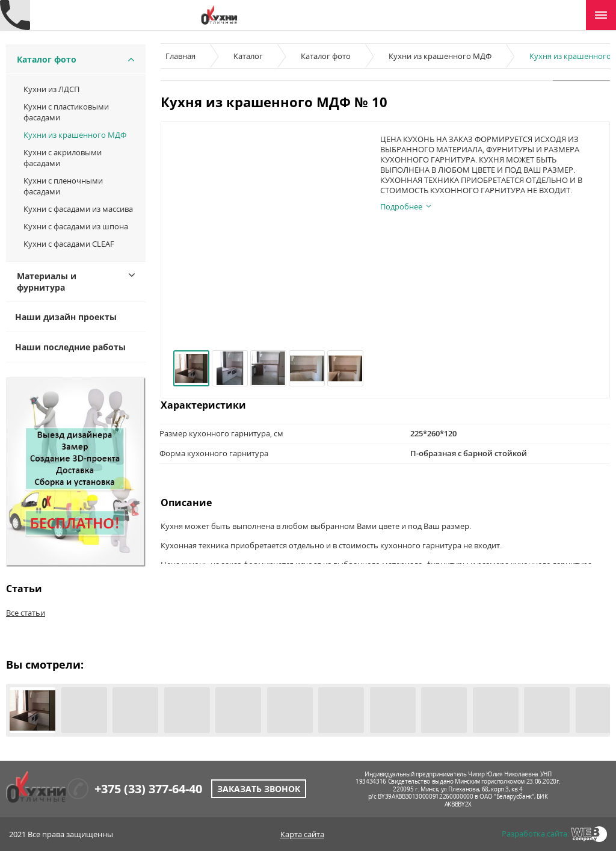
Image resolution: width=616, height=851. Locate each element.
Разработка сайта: (535, 834)
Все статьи (26, 613)
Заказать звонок (259, 789)
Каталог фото (47, 59)
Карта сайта (302, 834)
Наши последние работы (70, 347)
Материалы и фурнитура (47, 282)
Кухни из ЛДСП (51, 89)
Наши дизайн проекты (66, 317)
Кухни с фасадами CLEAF (69, 244)
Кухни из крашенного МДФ (75, 135)
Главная (180, 56)
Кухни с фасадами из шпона (76, 226)
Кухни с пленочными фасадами (63, 186)
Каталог (248, 56)
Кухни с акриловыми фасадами (63, 158)
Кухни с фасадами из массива (78, 209)
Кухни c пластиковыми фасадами (66, 112)
